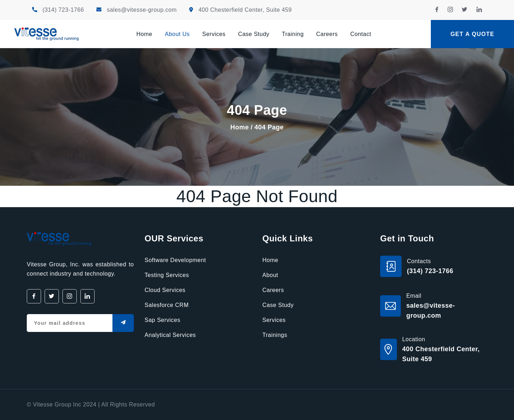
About (270, 275)
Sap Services (162, 320)
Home (144, 34)
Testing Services (167, 275)
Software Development (175, 260)
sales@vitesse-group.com (142, 10)
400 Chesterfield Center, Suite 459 (245, 10)
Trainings (275, 335)
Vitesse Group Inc (57, 404)
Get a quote (472, 34)
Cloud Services (165, 290)
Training (293, 34)
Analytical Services (170, 335)
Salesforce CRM (167, 305)
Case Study (254, 34)
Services (214, 34)
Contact (361, 34)
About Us (177, 34)
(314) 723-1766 (63, 10)
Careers (327, 34)
